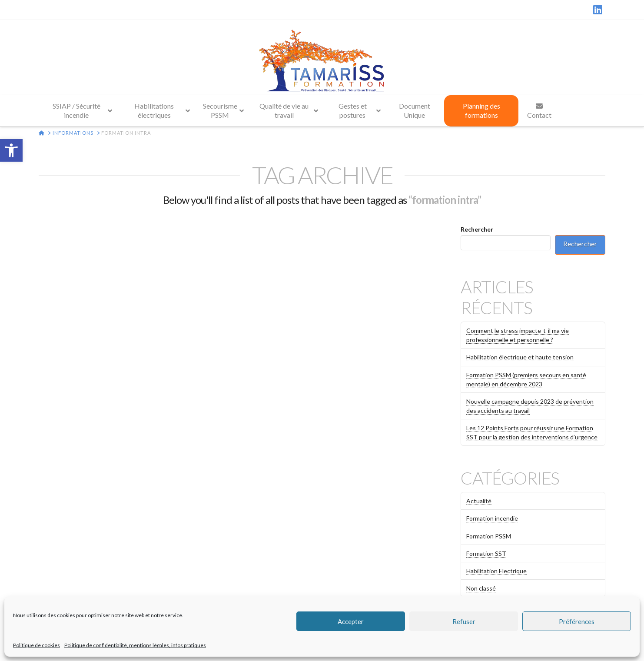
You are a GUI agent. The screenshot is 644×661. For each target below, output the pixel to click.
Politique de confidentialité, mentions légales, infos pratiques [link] (135, 645)
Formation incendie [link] (492, 518)
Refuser (464, 621)
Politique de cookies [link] (37, 645)
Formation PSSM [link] (489, 536)
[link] (11, 150)
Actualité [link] (479, 501)
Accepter (351, 621)
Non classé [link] (481, 588)
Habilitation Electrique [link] (496, 571)
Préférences (577, 621)
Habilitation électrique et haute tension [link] (520, 357)
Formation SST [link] (486, 553)
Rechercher (477, 229)
